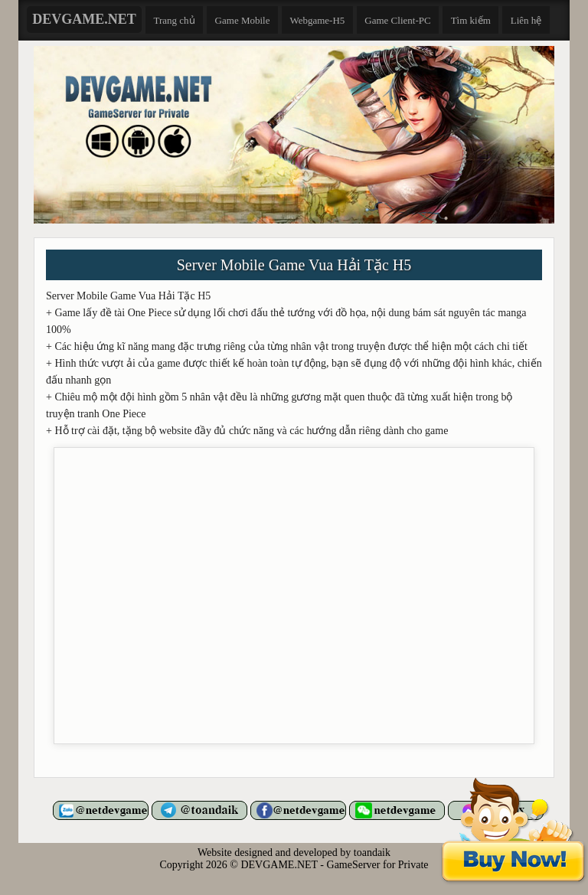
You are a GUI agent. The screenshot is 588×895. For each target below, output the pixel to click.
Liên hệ (526, 20)
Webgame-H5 (317, 20)
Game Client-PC (397, 20)
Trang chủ (175, 20)
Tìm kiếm (471, 20)
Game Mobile (243, 20)
